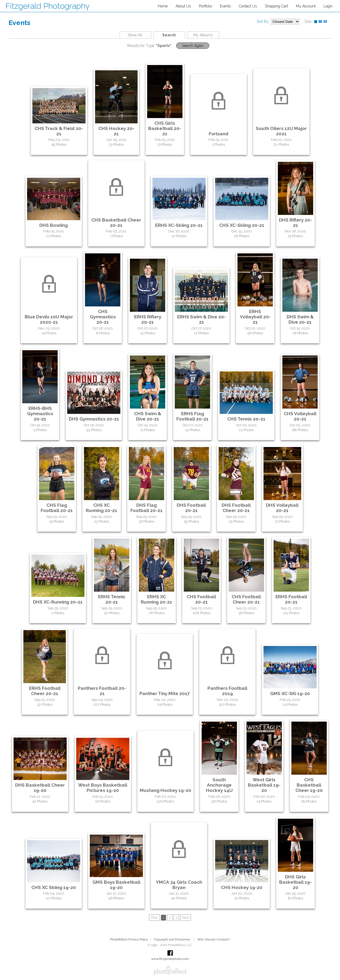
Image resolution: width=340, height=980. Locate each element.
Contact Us (248, 6)
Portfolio (205, 6)
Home (163, 6)
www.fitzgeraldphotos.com (170, 959)
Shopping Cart (276, 6)
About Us (183, 6)
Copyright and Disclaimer (173, 939)
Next (186, 918)
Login (328, 6)
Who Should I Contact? (214, 939)
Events (225, 6)
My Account (306, 6)
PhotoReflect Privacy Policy (129, 939)
